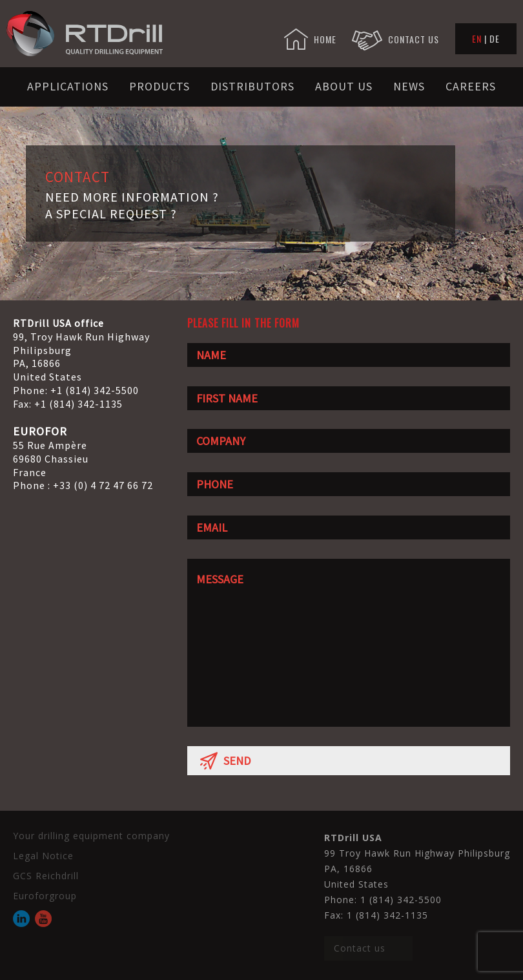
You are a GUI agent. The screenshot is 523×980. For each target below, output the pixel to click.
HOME (310, 39)
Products (159, 86)
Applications (68, 86)
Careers (471, 86)
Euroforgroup (45, 896)
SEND (225, 761)
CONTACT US (395, 39)
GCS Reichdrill (46, 876)
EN (477, 38)
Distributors (252, 86)
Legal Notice (43, 856)
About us (344, 86)
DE (495, 38)
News (409, 86)
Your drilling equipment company (91, 836)
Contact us (360, 948)
